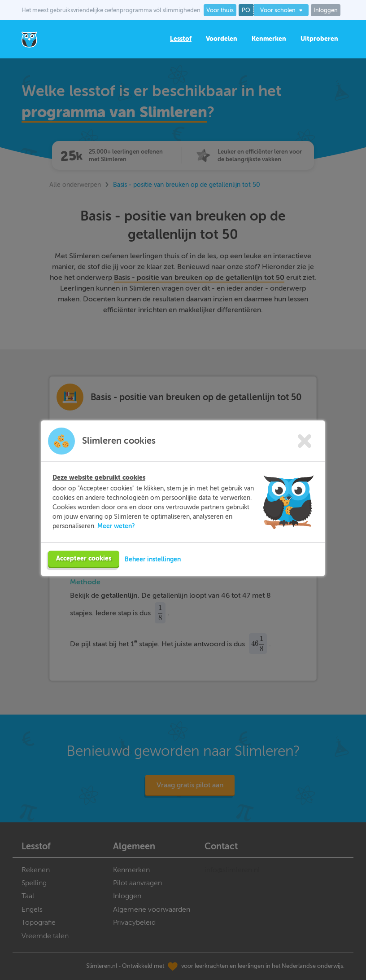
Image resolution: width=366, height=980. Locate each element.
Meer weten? (116, 526)
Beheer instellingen (153, 559)
